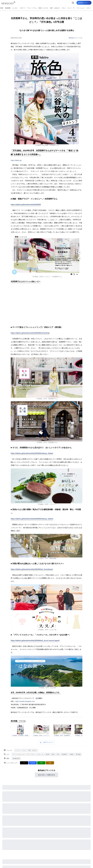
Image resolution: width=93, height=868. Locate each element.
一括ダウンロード (47, 742)
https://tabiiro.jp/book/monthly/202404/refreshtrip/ (30, 333)
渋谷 (58, 754)
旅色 (53, 754)
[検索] (73, 3)
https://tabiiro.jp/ (16, 160)
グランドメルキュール (19, 754)
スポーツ (22, 8)
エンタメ (15, 8)
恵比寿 (48, 754)
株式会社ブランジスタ (76, 38)
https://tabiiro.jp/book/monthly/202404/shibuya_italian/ (32, 453)
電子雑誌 (78, 754)
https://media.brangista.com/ (25, 701)
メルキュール (40, 754)
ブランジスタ (30, 754)
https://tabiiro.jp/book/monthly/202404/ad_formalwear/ (32, 569)
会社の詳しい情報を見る (47, 775)
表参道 (72, 754)
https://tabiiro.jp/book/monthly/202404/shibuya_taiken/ (32, 519)
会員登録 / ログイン (84, 3)
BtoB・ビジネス (43, 8)
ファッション (80, 8)
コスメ (88, 8)
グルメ (64, 8)
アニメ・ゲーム (32, 8)
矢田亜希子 (64, 754)
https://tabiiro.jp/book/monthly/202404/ (26, 205)
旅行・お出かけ (55, 8)
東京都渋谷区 (16, 758)
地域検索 (8, 8)
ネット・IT (71, 8)
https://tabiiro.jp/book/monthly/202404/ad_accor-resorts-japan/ (35, 640)
